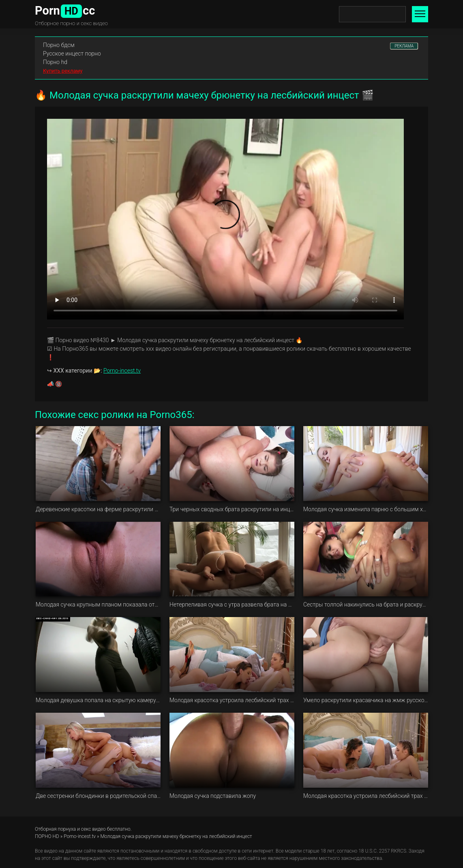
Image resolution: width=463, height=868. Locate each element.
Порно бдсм (59, 45)
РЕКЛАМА (404, 46)
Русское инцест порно (72, 54)
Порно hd (55, 62)
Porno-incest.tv (122, 371)
